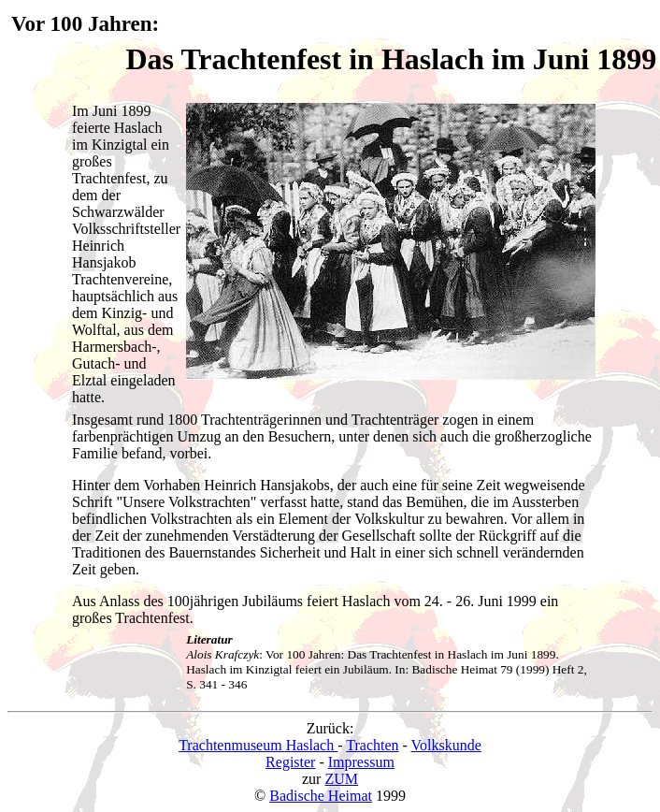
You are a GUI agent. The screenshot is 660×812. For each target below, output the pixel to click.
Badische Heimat (321, 796)
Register (290, 762)
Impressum (361, 762)
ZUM (341, 779)
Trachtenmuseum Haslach (258, 745)
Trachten (372, 745)
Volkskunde (446, 745)
